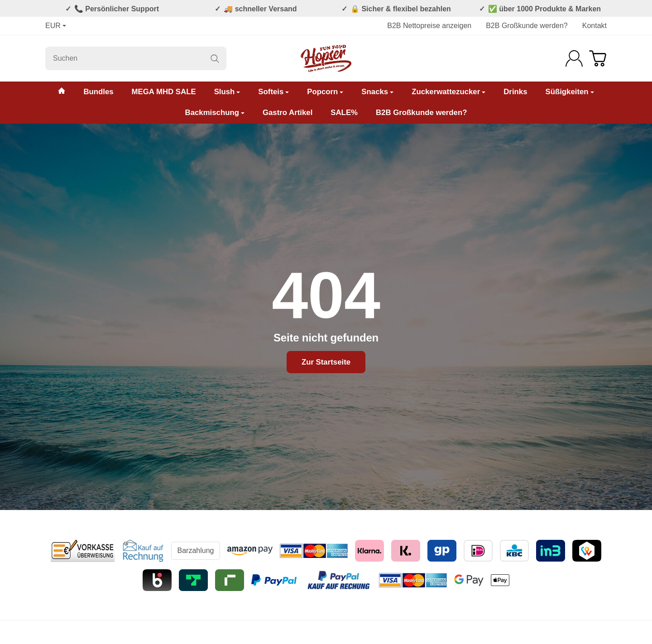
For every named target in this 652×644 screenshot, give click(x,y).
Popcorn (325, 92)
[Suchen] (136, 58)
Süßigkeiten (569, 92)
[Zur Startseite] (326, 58)
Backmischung (215, 113)
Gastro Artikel (288, 113)
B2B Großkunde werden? (527, 26)
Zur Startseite (326, 362)
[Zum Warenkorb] (598, 58)
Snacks (377, 92)
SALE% (344, 113)
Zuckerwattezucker (448, 92)
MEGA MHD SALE (164, 92)
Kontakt (594, 26)
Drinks (515, 92)
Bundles (98, 92)
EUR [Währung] (56, 26)
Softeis (273, 92)
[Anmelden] (574, 58)
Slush (227, 92)
